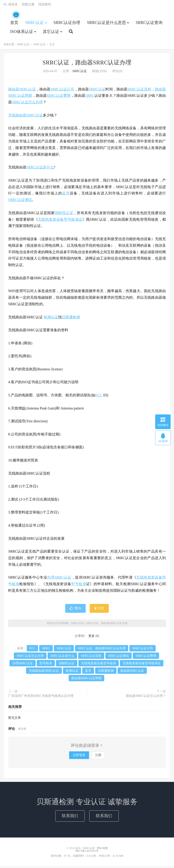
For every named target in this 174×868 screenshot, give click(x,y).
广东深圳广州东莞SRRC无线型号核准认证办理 (41, 698)
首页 (14, 24)
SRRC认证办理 (67, 24)
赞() (75, 610)
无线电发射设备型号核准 (99, 665)
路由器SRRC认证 (22, 91)
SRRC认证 (16, 16)
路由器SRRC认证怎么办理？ (146, 698)
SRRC (90, 97)
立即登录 (79, 757)
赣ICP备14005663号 (87, 853)
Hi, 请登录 (11, 6)
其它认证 (51, 33)
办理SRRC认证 (59, 579)
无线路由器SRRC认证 (25, 117)
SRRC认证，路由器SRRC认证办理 (87, 64)
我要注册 (28, 6)
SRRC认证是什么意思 (106, 24)
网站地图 (102, 850)
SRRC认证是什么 (40, 169)
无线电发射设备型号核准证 (60, 221)
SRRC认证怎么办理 (27, 104)
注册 (98, 757)
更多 (92, 638)
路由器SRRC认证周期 (87, 680)
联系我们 (70, 818)
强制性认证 (64, 215)
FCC (99, 397)
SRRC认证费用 (59, 97)
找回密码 (45, 6)
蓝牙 (66, 195)
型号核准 (79, 586)
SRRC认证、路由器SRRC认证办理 (102, 650)
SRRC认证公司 (62, 91)
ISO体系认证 (22, 33)
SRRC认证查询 (149, 24)
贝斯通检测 (71, 319)
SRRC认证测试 (20, 202)
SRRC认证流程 (139, 91)
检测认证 (51, 319)
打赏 (99, 610)
